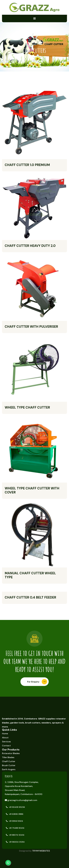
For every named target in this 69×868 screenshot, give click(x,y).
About (5, 738)
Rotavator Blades (11, 753)
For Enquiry (37, 682)
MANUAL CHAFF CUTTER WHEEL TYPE (30, 575)
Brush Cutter (9, 765)
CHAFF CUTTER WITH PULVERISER (31, 327)
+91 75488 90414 (15, 828)
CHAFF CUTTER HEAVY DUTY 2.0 (30, 246)
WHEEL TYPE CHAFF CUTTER (27, 407)
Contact (6, 746)
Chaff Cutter (9, 761)
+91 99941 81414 (14, 821)
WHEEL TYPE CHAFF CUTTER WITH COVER (32, 490)
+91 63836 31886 (15, 814)
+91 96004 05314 (15, 842)
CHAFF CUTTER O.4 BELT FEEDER (30, 597)
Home (26, 42)
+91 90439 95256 (15, 807)
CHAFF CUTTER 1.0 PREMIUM (27, 165)
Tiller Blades (8, 757)
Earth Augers (9, 769)
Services (6, 742)
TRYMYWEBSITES (41, 851)
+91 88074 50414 (15, 835)
